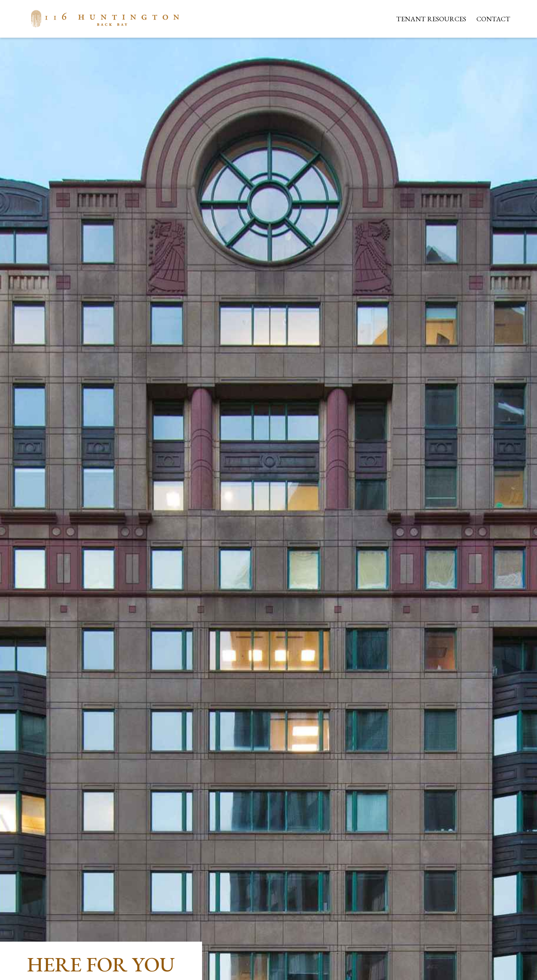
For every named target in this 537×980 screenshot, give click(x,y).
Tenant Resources (431, 19)
